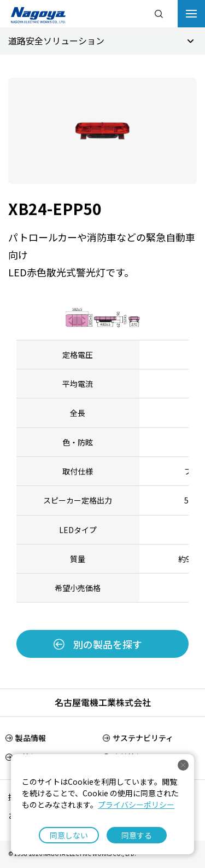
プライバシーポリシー (136, 805)
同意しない (69, 835)
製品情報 (31, 738)
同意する (137, 835)
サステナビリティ (143, 738)
